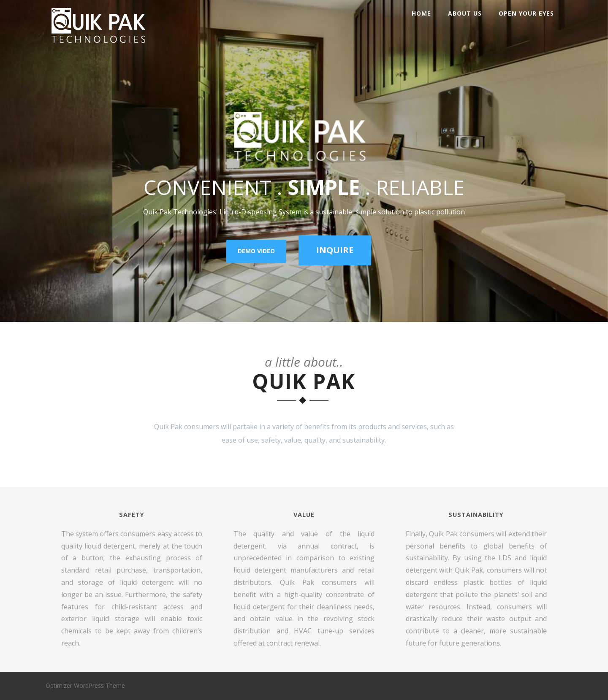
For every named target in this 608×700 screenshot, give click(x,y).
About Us (465, 13)
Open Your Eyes (526, 13)
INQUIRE (335, 250)
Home (421, 13)
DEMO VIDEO (256, 251)
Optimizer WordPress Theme (85, 685)
